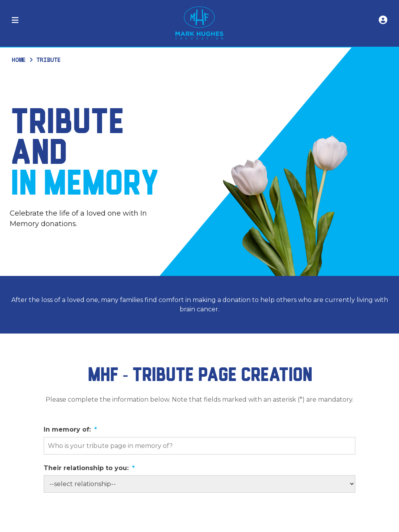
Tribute (49, 60)
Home (19, 60)
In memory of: (70, 429)
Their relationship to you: (89, 468)
